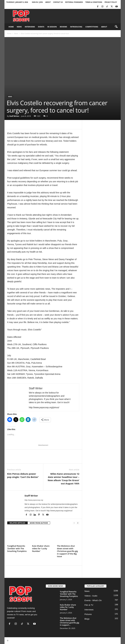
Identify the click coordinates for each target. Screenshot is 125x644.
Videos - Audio (91, 596)
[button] (116, 27)
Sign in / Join (37, 2)
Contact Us (58, 2)
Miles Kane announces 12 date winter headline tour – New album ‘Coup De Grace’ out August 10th (63, 479)
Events (41, 27)
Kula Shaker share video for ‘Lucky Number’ (41, 548)
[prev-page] (74, 523)
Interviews (30, 27)
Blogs (87, 619)
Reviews (63, 27)
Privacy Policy (111, 2)
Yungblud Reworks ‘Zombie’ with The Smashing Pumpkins (17, 548)
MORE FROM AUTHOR (39, 523)
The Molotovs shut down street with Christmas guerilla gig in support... (70, 622)
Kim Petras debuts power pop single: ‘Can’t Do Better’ (23, 475)
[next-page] (78, 523)
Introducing (76, 27)
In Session (52, 27)
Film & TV (89, 605)
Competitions (92, 27)
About (48, 2)
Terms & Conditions (94, 2)
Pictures (88, 614)
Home (11, 27)
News (19, 27)
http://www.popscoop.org (34, 500)
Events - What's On (93, 600)
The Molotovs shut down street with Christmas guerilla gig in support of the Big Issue (67, 551)
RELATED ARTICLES (17, 523)
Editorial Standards (74, 2)
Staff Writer (14, 116)
